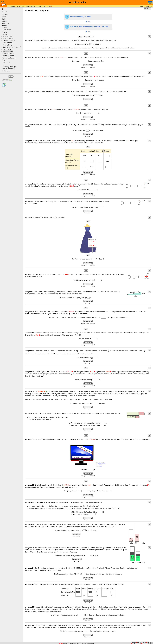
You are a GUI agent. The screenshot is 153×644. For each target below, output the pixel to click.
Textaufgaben (8, 51)
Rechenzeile (6, 71)
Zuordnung (6, 62)
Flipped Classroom (146, 6)
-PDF (88, 22)
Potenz (4, 32)
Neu (80, 37)
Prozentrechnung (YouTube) (78, 17)
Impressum (84, 643)
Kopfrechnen (6, 30)
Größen (4, 25)
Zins (3, 60)
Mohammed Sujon (102, 464)
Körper (4, 28)
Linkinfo (11, 77)
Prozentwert (8, 43)
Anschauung (8, 36)
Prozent (4, 34)
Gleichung (5, 23)
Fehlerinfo (76, 643)
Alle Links (4, 11)
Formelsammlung (8, 69)
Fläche (4, 19)
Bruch (4, 17)
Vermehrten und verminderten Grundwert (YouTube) (87, 27)
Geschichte (21, 6)
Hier (101, 466)
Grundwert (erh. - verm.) (12, 47)
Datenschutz (68, 643)
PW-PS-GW (7, 49)
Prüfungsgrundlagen (9, 67)
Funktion (5, 21)
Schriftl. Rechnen (8, 56)
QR (47, 6)
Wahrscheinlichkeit (9, 58)
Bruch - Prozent (9, 38)
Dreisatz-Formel (9, 41)
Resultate (147, 9)
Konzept (5, 15)
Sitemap (92, 643)
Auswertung (88, 65)
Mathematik (30, 6)
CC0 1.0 (101, 465)
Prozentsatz (7, 45)
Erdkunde (12, 6)
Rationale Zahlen (8, 54)
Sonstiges (40, 6)
